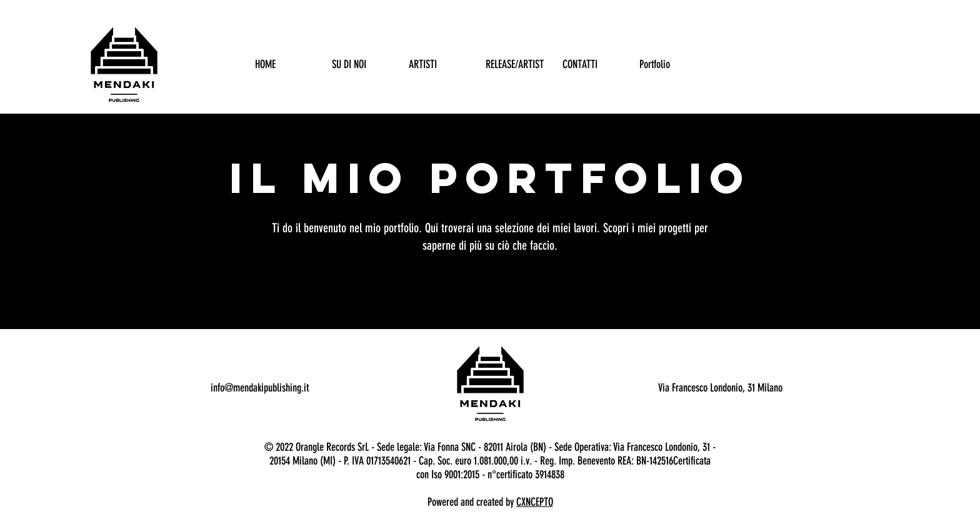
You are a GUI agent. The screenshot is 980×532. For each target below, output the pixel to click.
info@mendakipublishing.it (260, 388)
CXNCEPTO (535, 502)
